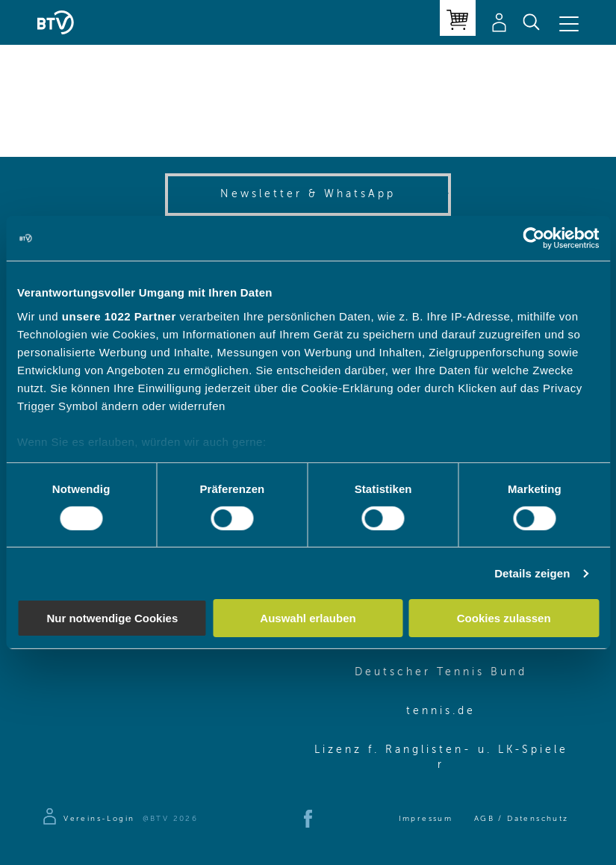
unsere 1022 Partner (119, 316)
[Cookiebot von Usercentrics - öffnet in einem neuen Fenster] (533, 238)
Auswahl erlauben (308, 618)
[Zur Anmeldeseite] (88, 819)
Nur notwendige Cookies (112, 618)
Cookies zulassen (504, 618)
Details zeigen (532, 573)
